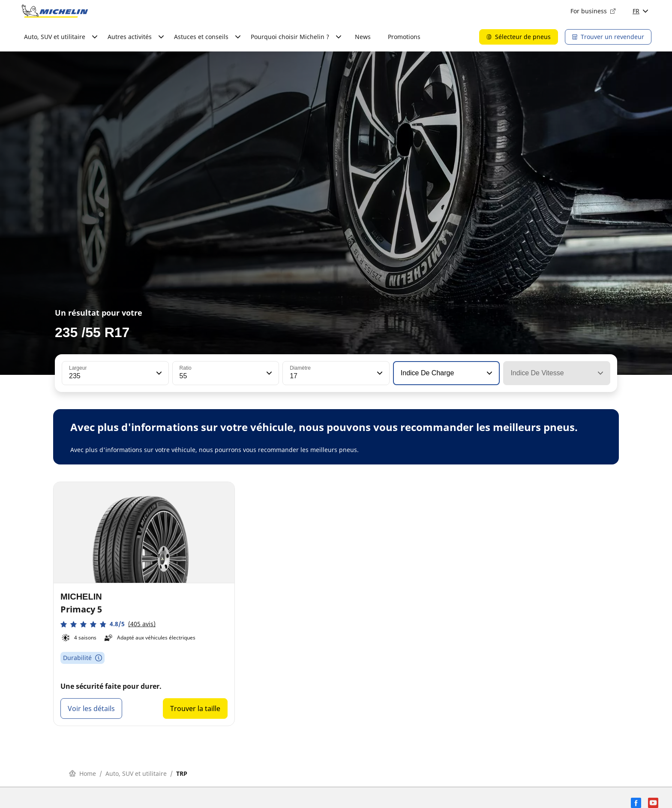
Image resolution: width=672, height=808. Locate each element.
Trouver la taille (195, 709)
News (363, 37)
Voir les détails (91, 709)
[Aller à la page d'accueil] (55, 11)
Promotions (404, 37)
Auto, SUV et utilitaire (136, 773)
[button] (158, 373)
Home (82, 773)
